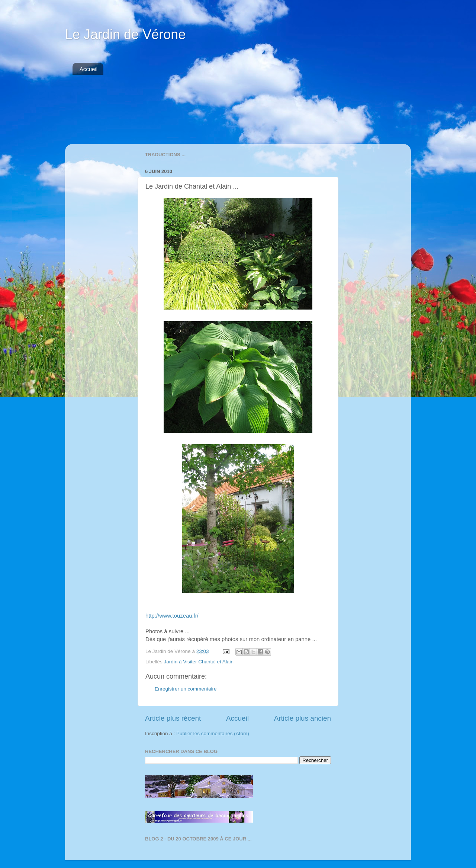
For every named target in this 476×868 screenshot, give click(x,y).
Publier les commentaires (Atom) (213, 734)
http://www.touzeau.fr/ (172, 616)
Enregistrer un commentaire (186, 689)
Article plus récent (173, 718)
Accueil (89, 69)
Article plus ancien (303, 718)
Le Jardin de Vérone (125, 34)
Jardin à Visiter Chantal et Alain (199, 662)
